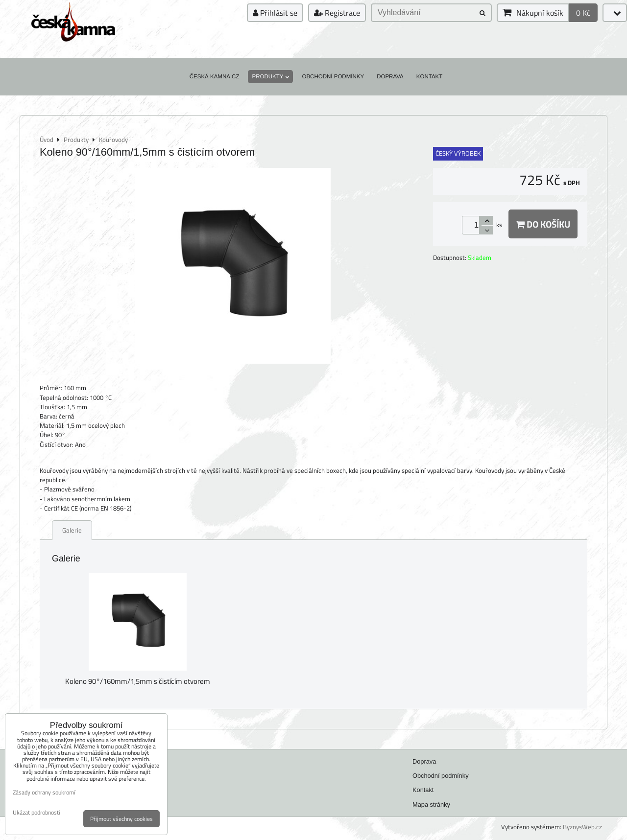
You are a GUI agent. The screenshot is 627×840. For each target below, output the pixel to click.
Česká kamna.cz (215, 76)
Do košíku (543, 224)
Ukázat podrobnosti (36, 812)
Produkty (270, 76)
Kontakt (430, 76)
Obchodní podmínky (333, 76)
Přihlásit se (275, 13)
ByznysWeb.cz (582, 827)
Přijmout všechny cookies (121, 819)
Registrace (337, 13)
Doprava (390, 76)
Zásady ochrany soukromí (44, 792)
